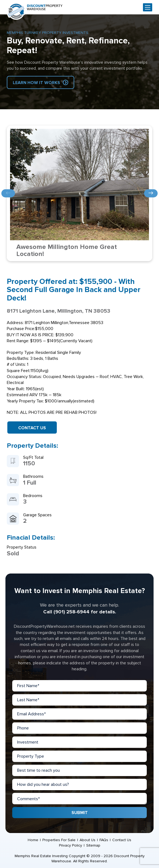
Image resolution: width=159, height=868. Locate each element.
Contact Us (32, 428)
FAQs (104, 840)
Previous (8, 193)
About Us (88, 840)
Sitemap (93, 845)
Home (33, 840)
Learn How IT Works (36, 83)
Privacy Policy (71, 845)
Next (151, 193)
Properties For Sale (59, 840)
